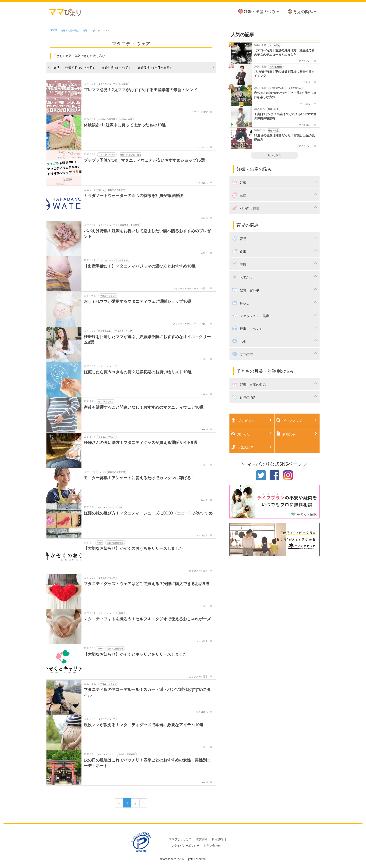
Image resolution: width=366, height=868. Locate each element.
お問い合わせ (212, 845)
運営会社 (202, 839)
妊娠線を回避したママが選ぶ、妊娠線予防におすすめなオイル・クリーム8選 (147, 339)
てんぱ (307, 82)
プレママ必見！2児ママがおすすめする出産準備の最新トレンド (141, 90)
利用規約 (217, 839)
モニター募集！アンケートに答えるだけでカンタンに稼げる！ (139, 478)
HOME (54, 30)
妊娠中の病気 (105, 331)
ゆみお (204, 394)
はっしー (203, 147)
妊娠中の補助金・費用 (130, 155)
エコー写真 (275, 45)
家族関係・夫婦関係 (129, 225)
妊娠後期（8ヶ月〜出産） (155, 68)
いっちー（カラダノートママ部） (190, 288)
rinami (204, 429)
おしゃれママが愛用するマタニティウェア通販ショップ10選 (138, 301)
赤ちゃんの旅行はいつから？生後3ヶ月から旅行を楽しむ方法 (285, 95)
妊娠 (85, 30)
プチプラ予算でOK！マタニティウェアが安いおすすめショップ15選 (144, 160)
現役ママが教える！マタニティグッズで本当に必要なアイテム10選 (144, 725)
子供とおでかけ (277, 88)
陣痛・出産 (273, 109)
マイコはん (202, 182)
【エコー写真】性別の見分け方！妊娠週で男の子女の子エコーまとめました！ (284, 52)
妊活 (56, 68)
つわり (101, 190)
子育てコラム (295, 88)
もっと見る (274, 155)
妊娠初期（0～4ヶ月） (80, 68)
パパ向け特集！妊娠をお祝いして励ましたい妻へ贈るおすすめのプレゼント (147, 234)
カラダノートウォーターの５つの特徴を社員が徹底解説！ (135, 195)
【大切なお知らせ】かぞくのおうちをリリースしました (133, 548)
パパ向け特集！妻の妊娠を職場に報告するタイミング (284, 74)
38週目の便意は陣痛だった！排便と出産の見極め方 (284, 138)
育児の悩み (301, 11)
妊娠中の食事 (126, 119)
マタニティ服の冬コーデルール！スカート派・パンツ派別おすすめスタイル (147, 692)
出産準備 (123, 84)
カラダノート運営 (198, 112)
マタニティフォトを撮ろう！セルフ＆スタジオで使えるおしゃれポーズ (147, 619)
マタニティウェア (107, 84)
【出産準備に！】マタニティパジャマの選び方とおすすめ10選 (140, 266)
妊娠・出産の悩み (258, 11)
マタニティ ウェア (100, 30)
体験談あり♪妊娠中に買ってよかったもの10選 (125, 125)
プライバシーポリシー (185, 845)
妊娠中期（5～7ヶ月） (117, 68)
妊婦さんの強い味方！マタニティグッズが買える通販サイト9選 (141, 442)
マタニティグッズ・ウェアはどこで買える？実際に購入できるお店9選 (146, 584)
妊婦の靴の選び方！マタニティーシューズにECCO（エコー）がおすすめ (148, 513)
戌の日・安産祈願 (127, 754)
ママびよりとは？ (180, 839)
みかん (204, 218)
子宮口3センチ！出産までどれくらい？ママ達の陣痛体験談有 (285, 116)
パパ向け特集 (276, 67)
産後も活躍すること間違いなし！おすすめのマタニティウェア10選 (144, 407)
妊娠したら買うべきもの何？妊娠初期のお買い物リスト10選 (138, 372)
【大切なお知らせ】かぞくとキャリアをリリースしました (135, 654)
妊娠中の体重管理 (107, 119)
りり (205, 359)
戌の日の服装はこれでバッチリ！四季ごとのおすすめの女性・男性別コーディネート (147, 763)
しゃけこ (203, 253)
